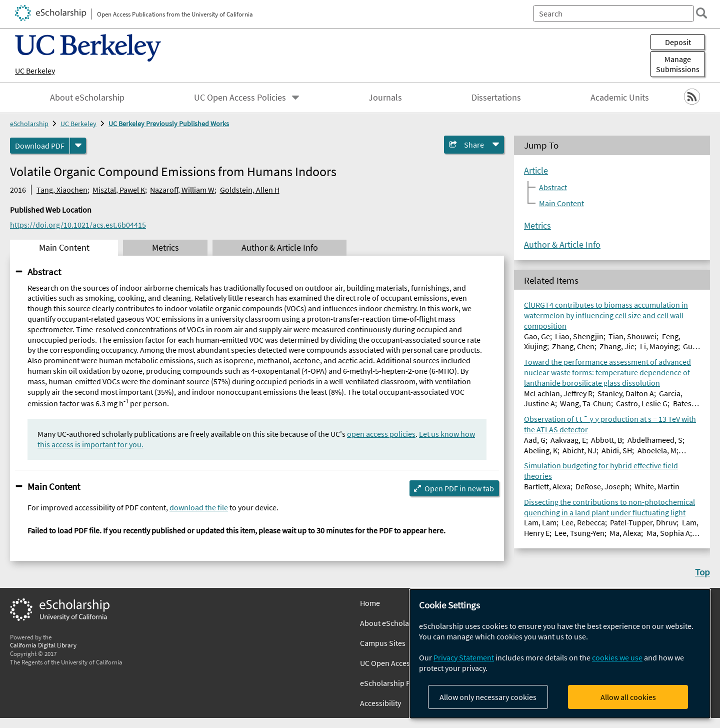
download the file (199, 507)
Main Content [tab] (64, 248)
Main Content (54, 486)
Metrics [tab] (165, 248)
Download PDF (40, 146)
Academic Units (620, 98)
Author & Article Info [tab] (280, 248)
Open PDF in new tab (459, 488)
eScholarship (29, 124)
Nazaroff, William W (182, 190)
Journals (385, 98)
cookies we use (617, 657)
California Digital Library (43, 645)
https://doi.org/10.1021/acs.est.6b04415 (78, 225)
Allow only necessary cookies (488, 697)
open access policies (381, 434)
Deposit (678, 42)
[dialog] (560, 654)
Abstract (44, 272)
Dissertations (496, 98)
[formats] (78, 146)
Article (536, 171)
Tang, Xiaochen (62, 190)
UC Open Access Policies (240, 98)
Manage (678, 64)
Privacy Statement (464, 657)
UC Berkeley (35, 71)
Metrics (537, 226)
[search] (697, 13)
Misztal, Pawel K (119, 190)
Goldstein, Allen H (250, 190)
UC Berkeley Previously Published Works (169, 124)
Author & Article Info (562, 245)
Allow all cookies (628, 697)
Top (702, 572)
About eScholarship (87, 98)
